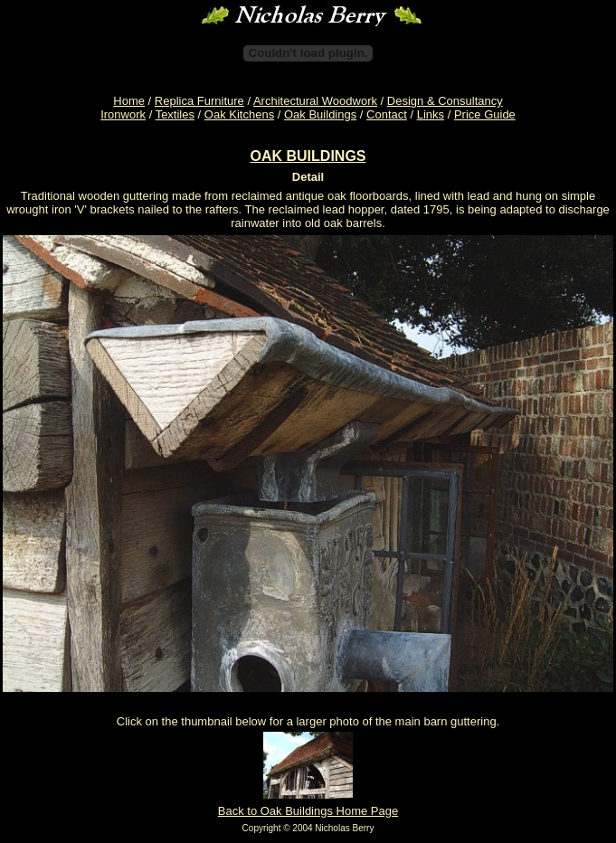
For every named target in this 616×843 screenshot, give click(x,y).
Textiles (175, 114)
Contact (387, 114)
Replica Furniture (199, 101)
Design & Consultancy (445, 101)
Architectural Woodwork (315, 101)
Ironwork (123, 114)
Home (129, 101)
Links (431, 114)
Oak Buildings (320, 114)
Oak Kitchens (239, 114)
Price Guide (485, 114)
